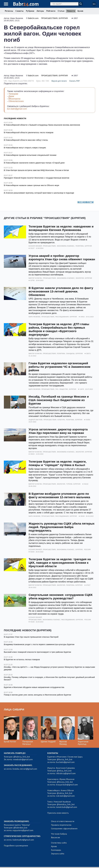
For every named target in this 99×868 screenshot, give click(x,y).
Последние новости (15, 118)
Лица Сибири (14, 709)
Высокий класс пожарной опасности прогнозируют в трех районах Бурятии (37, 652)
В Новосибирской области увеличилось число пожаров (29, 133)
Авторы (40, 11)
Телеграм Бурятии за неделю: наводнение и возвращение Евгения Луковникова (61, 228)
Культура (61, 420)
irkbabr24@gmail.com (66, 773)
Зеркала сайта (58, 854)
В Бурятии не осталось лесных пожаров (22, 660)
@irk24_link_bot (64, 771)
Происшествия (49, 18)
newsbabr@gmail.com (23, 760)
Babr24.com (33, 18)
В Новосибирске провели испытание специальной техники (30, 155)
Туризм (69, 484)
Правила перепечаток (61, 825)
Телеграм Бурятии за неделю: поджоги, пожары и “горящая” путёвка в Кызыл (58, 463)
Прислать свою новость (58, 813)
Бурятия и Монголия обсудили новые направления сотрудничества (34, 687)
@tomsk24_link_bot (66, 804)
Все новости (86, 202)
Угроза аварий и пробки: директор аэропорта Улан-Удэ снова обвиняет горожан (62, 258)
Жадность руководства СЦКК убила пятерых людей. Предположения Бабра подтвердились (62, 527)
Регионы (9, 11)
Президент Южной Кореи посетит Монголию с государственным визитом (37, 178)
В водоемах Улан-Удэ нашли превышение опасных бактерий (31, 637)
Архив (80, 11)
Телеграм (13, 94)
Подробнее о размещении (16, 846)
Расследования (62, 317)
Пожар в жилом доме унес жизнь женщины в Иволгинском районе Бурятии (38, 695)
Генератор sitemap (62, 863)
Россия (87, 549)
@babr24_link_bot (22, 757)
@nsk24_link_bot (65, 793)
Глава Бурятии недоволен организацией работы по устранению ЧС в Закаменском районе (59, 367)
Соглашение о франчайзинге (64, 829)
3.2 (19, 863)
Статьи (61, 11)
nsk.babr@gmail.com (65, 796)
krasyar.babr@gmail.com (67, 785)
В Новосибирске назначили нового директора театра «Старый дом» (34, 163)
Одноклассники (16, 101)
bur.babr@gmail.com (17, 109)
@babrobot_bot (20, 828)
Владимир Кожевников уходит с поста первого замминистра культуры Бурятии (39, 644)
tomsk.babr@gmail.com (66, 807)
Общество (64, 389)
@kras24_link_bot (65, 782)
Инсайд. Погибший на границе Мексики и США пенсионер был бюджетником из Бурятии (59, 400)
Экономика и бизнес (66, 246)
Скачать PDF (74, 81)
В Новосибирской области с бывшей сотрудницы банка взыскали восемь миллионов (42, 125)
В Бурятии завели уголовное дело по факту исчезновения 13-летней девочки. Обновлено (61, 291)
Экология (80, 278)
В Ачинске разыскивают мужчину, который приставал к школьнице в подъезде (39, 193)
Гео (57, 389)
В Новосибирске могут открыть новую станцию (25, 148)
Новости (71, 11)
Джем (11, 96)
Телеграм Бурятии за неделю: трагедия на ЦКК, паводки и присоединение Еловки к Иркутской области (60, 563)
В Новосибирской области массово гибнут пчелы (26, 140)
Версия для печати (59, 81)
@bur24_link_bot (65, 760)
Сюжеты (19, 11)
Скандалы (70, 354)
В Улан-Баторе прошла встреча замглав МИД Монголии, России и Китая (36, 170)
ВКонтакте (14, 99)
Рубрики (30, 11)
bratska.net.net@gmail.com (25, 769)
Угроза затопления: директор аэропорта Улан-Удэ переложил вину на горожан (58, 431)
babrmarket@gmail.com (23, 840)
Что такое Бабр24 (59, 834)
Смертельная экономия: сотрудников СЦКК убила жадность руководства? (61, 597)
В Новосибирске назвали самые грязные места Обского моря (32, 185)
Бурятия (63, 18)
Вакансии (56, 838)
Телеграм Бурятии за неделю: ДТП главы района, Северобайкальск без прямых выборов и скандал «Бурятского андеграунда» (59, 329)
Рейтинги (51, 11)
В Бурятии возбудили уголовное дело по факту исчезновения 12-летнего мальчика (59, 495)
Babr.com (26, 4)
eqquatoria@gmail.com (23, 830)
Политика (80, 246)
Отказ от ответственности (63, 821)
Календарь (56, 850)
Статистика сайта (59, 843)
